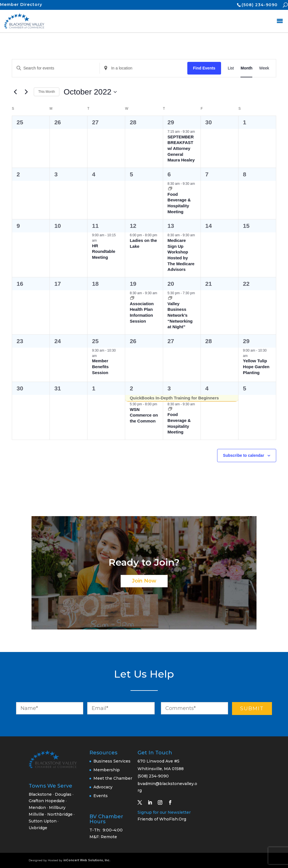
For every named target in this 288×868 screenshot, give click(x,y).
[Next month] (26, 92)
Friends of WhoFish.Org (162, 819)
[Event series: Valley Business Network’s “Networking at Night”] (170, 298)
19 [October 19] (133, 284)
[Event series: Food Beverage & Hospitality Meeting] (170, 189)
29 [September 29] (171, 122)
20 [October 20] (171, 284)
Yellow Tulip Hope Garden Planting (256, 366)
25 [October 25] (95, 341)
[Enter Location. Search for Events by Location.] (144, 68)
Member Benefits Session (100, 366)
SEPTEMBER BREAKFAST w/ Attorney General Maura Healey (181, 149)
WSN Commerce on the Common (144, 415)
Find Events (204, 68)
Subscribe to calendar (244, 455)
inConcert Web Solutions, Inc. (87, 860)
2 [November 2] (131, 388)
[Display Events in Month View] (246, 68)
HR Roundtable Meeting (104, 251)
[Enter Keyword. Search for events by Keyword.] (56, 68)
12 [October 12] (133, 226)
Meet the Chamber (113, 778)
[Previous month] (15, 92)
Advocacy (103, 787)
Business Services (112, 761)
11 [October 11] (95, 226)
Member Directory (21, 5)
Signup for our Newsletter (164, 812)
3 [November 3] (169, 388)
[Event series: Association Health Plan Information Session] (132, 298)
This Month (47, 92)
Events (101, 796)
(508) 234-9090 (260, 5)
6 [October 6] (169, 174)
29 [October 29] (246, 341)
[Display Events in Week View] (264, 68)
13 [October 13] (171, 226)
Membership (107, 770)
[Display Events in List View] (231, 68)
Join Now (144, 581)
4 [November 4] (207, 388)
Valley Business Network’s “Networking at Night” (180, 315)
